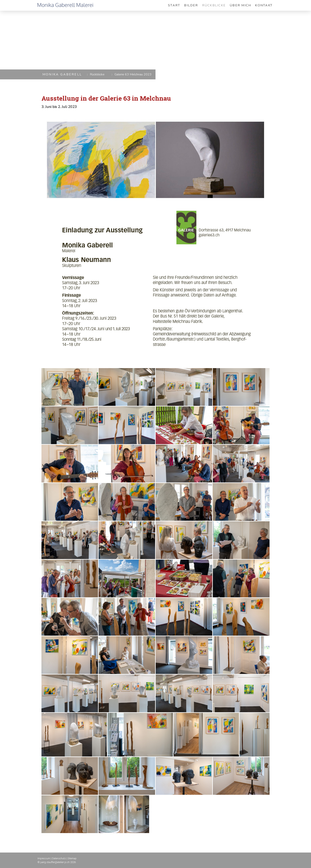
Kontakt (264, 5)
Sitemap (72, 858)
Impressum (44, 858)
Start (174, 5)
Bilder (191, 5)
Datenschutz (59, 858)
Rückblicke (214, 5)
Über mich (240, 5)
